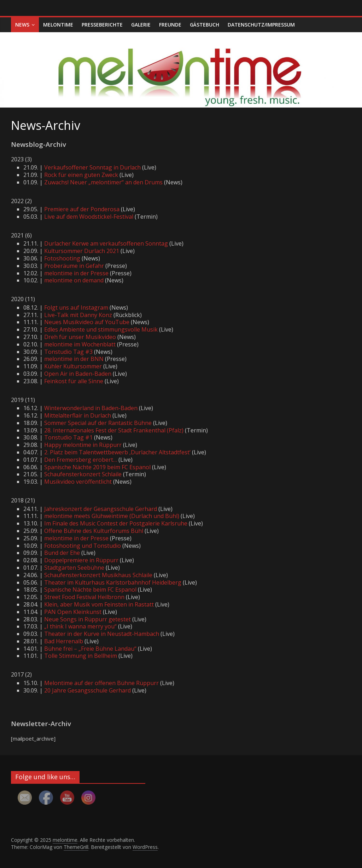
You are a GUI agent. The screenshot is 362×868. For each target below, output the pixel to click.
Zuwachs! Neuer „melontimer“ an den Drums (103, 182)
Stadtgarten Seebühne (74, 568)
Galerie (141, 25)
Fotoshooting (62, 258)
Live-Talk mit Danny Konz (78, 315)
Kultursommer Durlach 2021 (82, 251)
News (22, 25)
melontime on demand (74, 280)
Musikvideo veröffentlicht (78, 482)
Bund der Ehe (62, 553)
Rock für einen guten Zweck (81, 175)
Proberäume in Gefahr (74, 266)
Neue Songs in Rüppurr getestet (87, 619)
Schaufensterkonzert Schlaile (83, 474)
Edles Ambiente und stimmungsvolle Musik (101, 329)
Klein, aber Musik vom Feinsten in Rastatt (99, 604)
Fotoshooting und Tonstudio (83, 546)
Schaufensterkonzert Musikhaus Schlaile (98, 575)
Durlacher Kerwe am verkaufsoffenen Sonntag (106, 243)
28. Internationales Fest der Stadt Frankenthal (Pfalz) (114, 430)
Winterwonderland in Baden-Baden (91, 408)
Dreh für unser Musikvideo (80, 337)
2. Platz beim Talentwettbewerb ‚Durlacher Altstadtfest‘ (117, 452)
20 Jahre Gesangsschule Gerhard (87, 690)
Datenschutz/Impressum (261, 25)
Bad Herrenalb (64, 641)
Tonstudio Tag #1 (68, 437)
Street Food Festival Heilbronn (84, 597)
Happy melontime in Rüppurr (83, 445)
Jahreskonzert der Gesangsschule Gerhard (101, 509)
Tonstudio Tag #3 (68, 352)
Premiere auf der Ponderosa (82, 209)
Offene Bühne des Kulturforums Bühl (94, 531)
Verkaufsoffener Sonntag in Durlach (92, 167)
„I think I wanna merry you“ (80, 626)
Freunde (170, 25)
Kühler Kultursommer (73, 366)
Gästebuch (205, 25)
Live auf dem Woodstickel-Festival (89, 217)
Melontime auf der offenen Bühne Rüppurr (101, 683)
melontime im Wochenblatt (80, 344)
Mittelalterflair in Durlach (78, 415)
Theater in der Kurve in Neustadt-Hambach (102, 634)
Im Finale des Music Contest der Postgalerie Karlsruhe (116, 523)
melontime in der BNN (74, 359)
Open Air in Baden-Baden (78, 374)
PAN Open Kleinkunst (73, 612)
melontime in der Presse (76, 273)
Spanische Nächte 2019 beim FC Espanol (97, 467)
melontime (58, 25)
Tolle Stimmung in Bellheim (81, 656)
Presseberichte (102, 25)
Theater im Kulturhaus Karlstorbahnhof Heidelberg (113, 582)
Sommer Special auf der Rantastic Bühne (98, 423)
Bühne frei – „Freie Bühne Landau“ (90, 649)
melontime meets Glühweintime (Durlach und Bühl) (112, 516)
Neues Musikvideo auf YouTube (87, 322)
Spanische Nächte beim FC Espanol (90, 590)
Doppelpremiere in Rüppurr (81, 560)
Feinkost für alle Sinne (74, 381)
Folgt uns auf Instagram (76, 307)
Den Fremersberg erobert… (81, 460)
